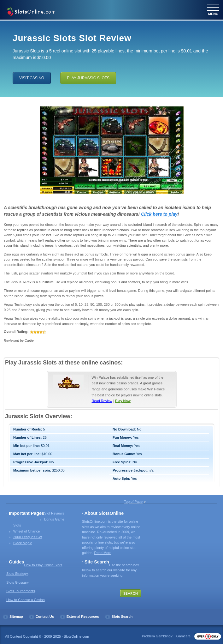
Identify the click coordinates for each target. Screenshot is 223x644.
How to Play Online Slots (43, 565)
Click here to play (159, 214)
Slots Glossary (17, 582)
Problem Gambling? (157, 636)
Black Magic (23, 543)
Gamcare (183, 636)
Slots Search (122, 617)
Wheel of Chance (26, 531)
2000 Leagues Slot (28, 537)
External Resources (83, 617)
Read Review (102, 401)
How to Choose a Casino (26, 600)
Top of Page (133, 502)
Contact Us (45, 617)
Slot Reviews (54, 513)
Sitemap (16, 617)
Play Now (123, 401)
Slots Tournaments (21, 591)
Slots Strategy (17, 574)
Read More (103, 553)
